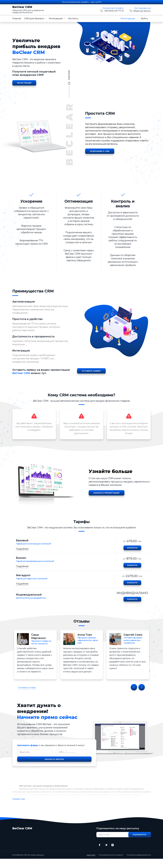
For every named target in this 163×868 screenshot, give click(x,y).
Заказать (132, 548)
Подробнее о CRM (100, 151)
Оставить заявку (91, 371)
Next (142, 687)
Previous (134, 687)
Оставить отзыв (27, 688)
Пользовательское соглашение (111, 855)
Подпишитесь (140, 835)
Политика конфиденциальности (139, 855)
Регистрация (128, 19)
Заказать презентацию (107, 493)
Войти (144, 19)
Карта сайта (91, 855)
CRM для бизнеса (34, 19)
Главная (17, 19)
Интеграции (56, 19)
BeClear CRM (28, 10)
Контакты (73, 19)
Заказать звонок (54, 759)
